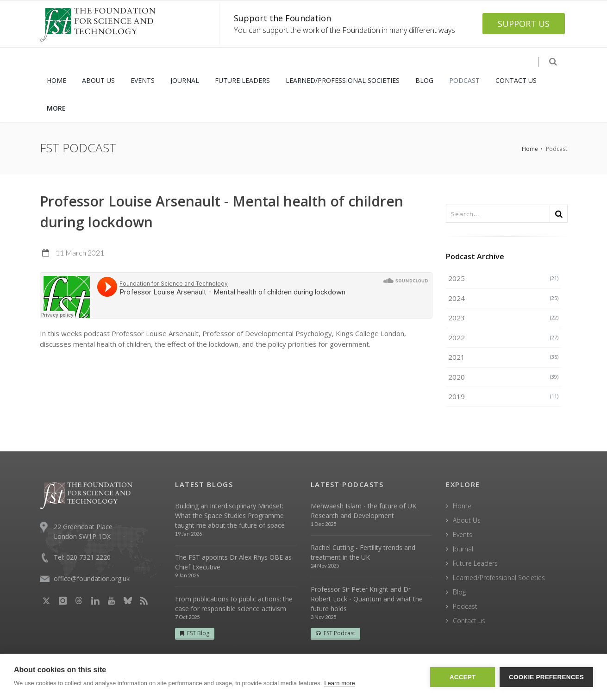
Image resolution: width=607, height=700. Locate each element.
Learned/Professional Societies (499, 578)
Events (463, 534)
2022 (503, 337)
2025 (503, 278)
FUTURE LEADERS (242, 80)
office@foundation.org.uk (92, 578)
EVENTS (143, 80)
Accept (463, 677)
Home (530, 149)
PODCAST (464, 80)
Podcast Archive (475, 256)
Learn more (339, 683)
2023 (503, 318)
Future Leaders (475, 563)
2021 (503, 357)
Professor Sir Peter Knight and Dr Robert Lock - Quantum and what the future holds (367, 599)
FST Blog (195, 633)
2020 (503, 377)
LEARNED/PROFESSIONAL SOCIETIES (343, 80)
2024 (503, 298)
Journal (463, 549)
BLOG (424, 80)
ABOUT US (98, 80)
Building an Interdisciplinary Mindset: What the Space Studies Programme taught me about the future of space (230, 516)
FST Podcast (335, 633)
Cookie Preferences (546, 677)
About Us (467, 520)
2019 (503, 396)
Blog (459, 592)
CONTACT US (516, 80)
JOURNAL (185, 80)
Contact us (469, 621)
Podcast (465, 606)
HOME (56, 80)
